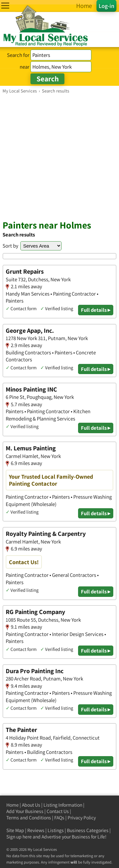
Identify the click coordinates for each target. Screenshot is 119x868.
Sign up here (19, 837)
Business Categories (88, 830)
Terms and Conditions (29, 818)
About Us (31, 805)
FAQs (59, 818)
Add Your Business (25, 811)
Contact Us (58, 811)
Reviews (36, 830)
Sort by (10, 246)
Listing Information (63, 805)
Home (13, 805)
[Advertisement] (60, 157)
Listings (56, 830)
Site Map (15, 830)
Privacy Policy (82, 818)
